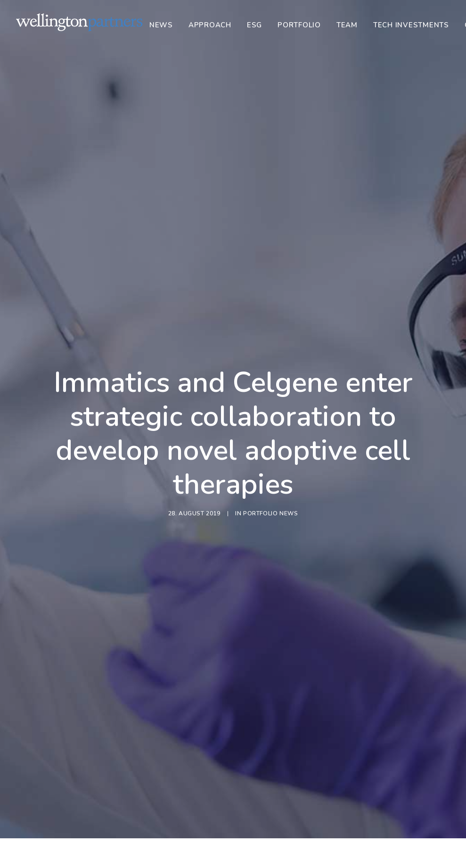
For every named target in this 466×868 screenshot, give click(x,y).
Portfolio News (270, 374)
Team (347, 25)
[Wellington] (79, 22)
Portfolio (299, 25)
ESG (254, 25)
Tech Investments (411, 25)
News (161, 25)
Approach (210, 25)
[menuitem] (164, 25)
